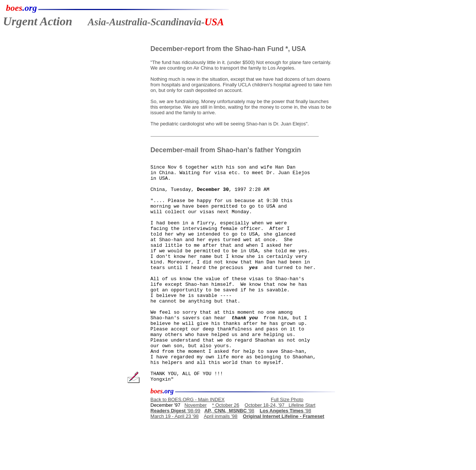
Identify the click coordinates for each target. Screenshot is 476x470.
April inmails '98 (221, 461)
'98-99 (176, 455)
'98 (229, 455)
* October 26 (226, 450)
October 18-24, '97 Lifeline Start (280, 450)
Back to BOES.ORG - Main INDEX (188, 444)
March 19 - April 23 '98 (175, 461)
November (196, 450)
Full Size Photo (287, 444)
